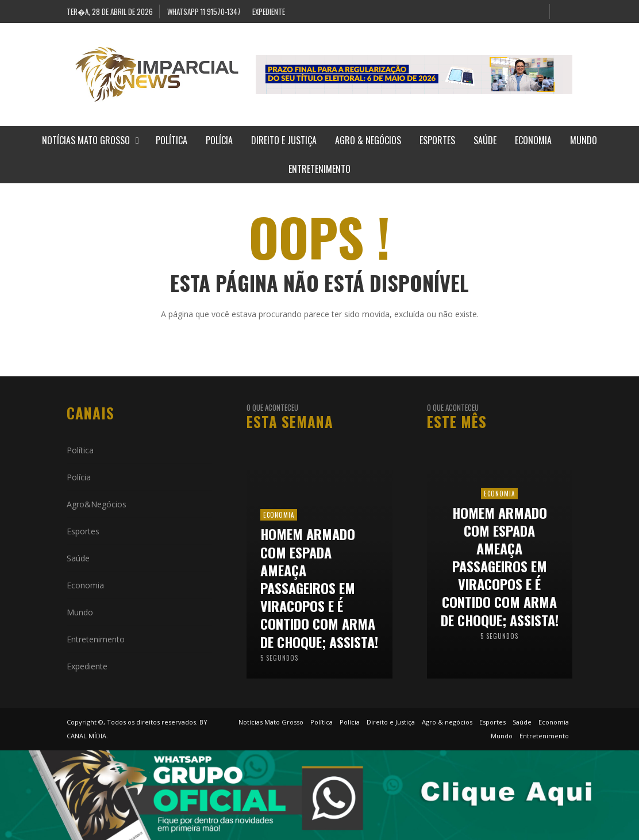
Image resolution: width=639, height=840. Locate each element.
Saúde (78, 558)
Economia (85, 585)
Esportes (83, 531)
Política (80, 450)
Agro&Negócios (97, 504)
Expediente (87, 666)
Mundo (80, 612)
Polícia (79, 477)
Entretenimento (96, 639)
